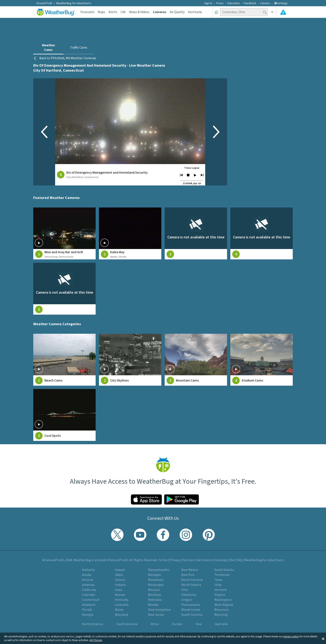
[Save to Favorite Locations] (216, 12)
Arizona (87, 580)
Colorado (88, 595)
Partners (188, 560)
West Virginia (224, 605)
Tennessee (222, 575)
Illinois (120, 580)
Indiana (120, 585)
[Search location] (244, 12)
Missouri (154, 590)
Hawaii (120, 570)
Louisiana (122, 605)
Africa (155, 624)
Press (220, 3)
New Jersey (156, 615)
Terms (163, 560)
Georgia (88, 615)
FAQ (239, 560)
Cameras (160, 12)
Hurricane (195, 12)
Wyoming (221, 615)
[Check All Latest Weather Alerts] (283, 12)
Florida (87, 610)
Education (234, 3)
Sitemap (220, 560)
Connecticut (91, 600)
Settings (281, 3)
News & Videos (139, 12)
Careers (265, 3)
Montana (154, 595)
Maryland (122, 615)
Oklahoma (189, 595)
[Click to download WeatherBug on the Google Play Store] (182, 499)
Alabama (88, 570)
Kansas (120, 595)
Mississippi (156, 585)
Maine (119, 610)
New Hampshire (159, 610)
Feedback (250, 3)
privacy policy (291, 637)
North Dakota (191, 585)
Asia (199, 624)
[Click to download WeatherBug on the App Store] (146, 499)
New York (188, 575)
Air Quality (177, 12)
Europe (177, 624)
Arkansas (88, 585)
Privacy (175, 560)
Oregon (187, 600)
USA (232, 560)
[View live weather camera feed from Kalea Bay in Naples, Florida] (130, 233)
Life (123, 12)
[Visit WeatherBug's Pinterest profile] (209, 535)
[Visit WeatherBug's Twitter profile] (117, 535)
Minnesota (156, 580)
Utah (218, 585)
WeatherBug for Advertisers (74, 3)
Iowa (119, 590)
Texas (218, 580)
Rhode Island (191, 610)
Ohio (185, 590)
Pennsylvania (191, 605)
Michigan (154, 575)
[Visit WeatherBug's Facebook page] (163, 535)
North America (92, 624)
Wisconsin (222, 610)
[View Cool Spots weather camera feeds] (64, 415)
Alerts (113, 12)
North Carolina (192, 580)
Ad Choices (96, 640)
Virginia (220, 595)
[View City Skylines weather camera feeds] (130, 360)
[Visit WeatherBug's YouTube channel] (140, 535)
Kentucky (122, 600)
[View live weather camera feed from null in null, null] (196, 233)
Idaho (119, 575)
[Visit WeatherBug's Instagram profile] (186, 535)
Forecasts (87, 12)
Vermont (221, 590)
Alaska (87, 575)
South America (127, 624)
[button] (323, 638)
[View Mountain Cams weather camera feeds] (196, 360)
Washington (223, 600)
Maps (101, 12)
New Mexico (190, 570)
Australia (221, 624)
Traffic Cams (79, 48)
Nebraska (155, 600)
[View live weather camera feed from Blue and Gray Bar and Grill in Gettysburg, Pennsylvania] (64, 233)
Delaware (89, 605)
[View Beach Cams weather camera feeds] (64, 360)
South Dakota (224, 570)
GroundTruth (44, 3)
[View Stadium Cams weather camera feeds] (262, 360)
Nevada (153, 605)
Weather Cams (48, 48)
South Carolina (192, 615)
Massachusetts (159, 570)
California (89, 590)
